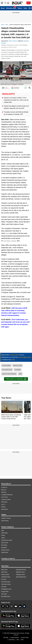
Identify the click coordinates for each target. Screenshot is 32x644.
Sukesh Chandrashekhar (9, 374)
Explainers (4, 548)
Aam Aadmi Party (7, 370)
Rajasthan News (20, 572)
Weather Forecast (6, 518)
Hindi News (4, 502)
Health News (5, 552)
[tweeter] (7, 606)
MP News (4, 579)
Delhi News (4, 572)
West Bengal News (21, 577)
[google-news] (24, 606)
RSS (22, 640)
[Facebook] (3, 606)
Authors (3, 507)
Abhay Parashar (13, 41)
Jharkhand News (6, 577)
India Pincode (5, 521)
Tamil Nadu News (6, 584)
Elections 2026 (11, 8)
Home (3, 8)
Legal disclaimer (15, 637)
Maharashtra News (21, 570)
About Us (4, 490)
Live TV (3, 504)
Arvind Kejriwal (6, 365)
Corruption (18, 370)
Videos (20, 8)
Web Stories (5, 509)
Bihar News (4, 570)
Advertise (4, 492)
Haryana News (5, 574)
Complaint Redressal (7, 495)
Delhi (20, 374)
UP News (4, 587)
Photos (3, 535)
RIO (18, 640)
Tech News (4, 545)
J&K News (4, 594)
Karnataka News (6, 596)
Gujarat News (5, 591)
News (3, 25)
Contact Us (4, 487)
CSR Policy (12, 640)
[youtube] (16, 606)
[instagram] (12, 606)
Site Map (6, 637)
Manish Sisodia (17, 365)
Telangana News (20, 574)
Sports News (5, 543)
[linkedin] (20, 606)
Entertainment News (7, 540)
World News (4, 533)
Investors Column (6, 500)
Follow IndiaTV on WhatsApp (16, 379)
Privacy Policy (25, 637)
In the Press (4, 497)
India (25, 8)
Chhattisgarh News (6, 589)
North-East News (6, 582)
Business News (5, 550)
